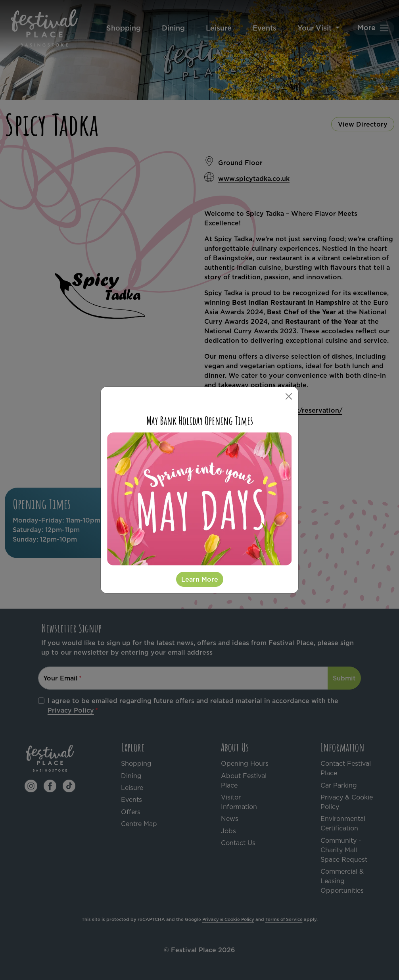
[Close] (289, 396)
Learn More (200, 579)
